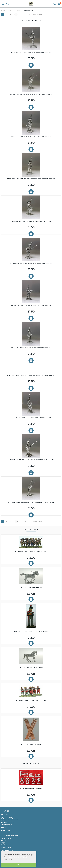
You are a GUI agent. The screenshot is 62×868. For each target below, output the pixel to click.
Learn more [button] (8, 859)
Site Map (4, 845)
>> (29, 14)
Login (3, 843)
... (22, 14)
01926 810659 (6, 830)
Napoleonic (9, 10)
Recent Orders (6, 847)
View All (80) (38, 14)
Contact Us (5, 841)
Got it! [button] (19, 865)
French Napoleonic (17, 10)
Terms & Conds (6, 838)
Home (3, 10)
